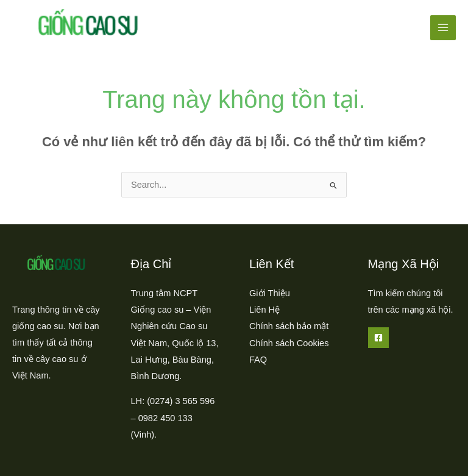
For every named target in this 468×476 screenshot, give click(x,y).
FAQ (258, 360)
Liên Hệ (264, 310)
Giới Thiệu (270, 293)
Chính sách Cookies (289, 343)
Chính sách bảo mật (289, 326)
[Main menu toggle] (443, 28)
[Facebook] (378, 338)
